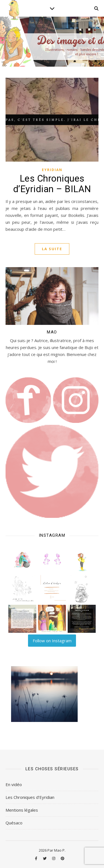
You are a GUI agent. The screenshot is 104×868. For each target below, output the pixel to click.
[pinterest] (63, 858)
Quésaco (14, 823)
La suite (52, 249)
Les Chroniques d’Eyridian (30, 797)
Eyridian (52, 170)
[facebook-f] (36, 858)
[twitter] (45, 858)
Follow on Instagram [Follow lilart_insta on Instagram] (52, 641)
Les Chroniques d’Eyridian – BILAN (52, 184)
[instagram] (54, 858)
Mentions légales (22, 810)
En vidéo (14, 784)
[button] (22, 559)
